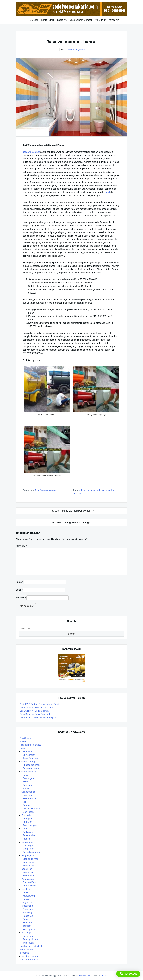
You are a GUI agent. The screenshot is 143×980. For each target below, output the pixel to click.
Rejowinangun (30, 825)
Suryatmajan (29, 755)
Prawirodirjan (29, 798)
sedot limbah (26, 949)
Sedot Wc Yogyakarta (76, 50)
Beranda (34, 20)
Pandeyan (28, 916)
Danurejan (27, 752)
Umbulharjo (27, 906)
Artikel (23, 741)
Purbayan (28, 822)
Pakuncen (28, 936)
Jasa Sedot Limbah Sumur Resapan (38, 718)
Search (72, 634)
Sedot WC (62, 20)
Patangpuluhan (30, 939)
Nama (19, 582)
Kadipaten (28, 832)
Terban (26, 788)
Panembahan (29, 835)
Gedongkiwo (29, 845)
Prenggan (28, 819)
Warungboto (29, 929)
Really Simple (85, 976)
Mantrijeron (27, 842)
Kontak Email (48, 20)
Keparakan (28, 862)
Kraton (25, 829)
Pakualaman (28, 879)
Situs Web (21, 598)
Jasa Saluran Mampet (81, 20)
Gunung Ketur (30, 882)
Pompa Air (114, 20)
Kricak (26, 899)
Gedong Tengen (29, 762)
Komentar (21, 546)
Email (19, 590)
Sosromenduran (31, 768)
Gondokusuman (29, 772)
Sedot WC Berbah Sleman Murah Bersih (40, 704)
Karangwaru (29, 896)
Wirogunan (28, 866)
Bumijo (26, 805)
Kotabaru (27, 785)
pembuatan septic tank (31, 946)
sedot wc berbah (30, 956)
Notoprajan (28, 876)
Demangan (28, 778)
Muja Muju (28, 913)
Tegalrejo (26, 889)
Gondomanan (28, 792)
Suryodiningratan (31, 852)
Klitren (26, 782)
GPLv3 (104, 976)
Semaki (26, 919)
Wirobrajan (27, 933)
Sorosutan (28, 923)
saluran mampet (87, 490)
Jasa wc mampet (31, 152)
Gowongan (28, 812)
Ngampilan (27, 869)
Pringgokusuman (31, 765)
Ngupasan (28, 795)
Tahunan (27, 926)
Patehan (27, 839)
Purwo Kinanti (30, 886)
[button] (128, 974)
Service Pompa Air (29, 960)
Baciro (26, 775)
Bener (26, 892)
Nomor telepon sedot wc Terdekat (37, 707)
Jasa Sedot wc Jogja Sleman (34, 711)
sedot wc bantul (104, 490)
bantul (107, 192)
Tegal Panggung (31, 758)
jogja (22, 748)
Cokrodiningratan (31, 809)
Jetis (24, 802)
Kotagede (26, 815)
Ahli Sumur (100, 20)
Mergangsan (28, 856)
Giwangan (28, 909)
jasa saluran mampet (46, 490)
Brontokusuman (31, 859)
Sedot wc (25, 953)
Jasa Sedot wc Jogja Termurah (35, 714)
